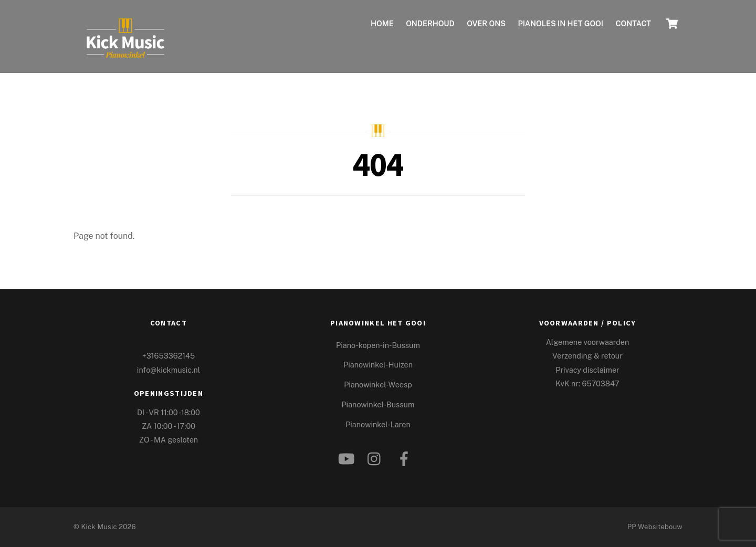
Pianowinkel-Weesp (378, 385)
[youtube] (347, 456)
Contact (633, 23)
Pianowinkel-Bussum (378, 404)
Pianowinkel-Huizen (378, 365)
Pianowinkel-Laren (378, 424)
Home (382, 23)
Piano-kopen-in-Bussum (378, 345)
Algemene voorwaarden (588, 342)
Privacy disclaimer (587, 370)
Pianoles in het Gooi (560, 23)
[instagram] (377, 456)
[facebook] (406, 456)
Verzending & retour (587, 356)
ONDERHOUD (430, 23)
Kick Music (99, 527)
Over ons (486, 23)
